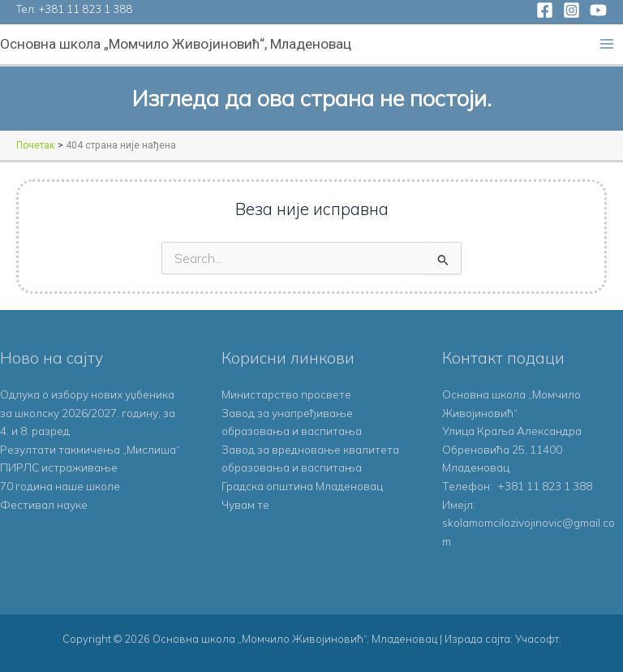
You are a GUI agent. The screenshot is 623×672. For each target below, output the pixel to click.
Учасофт (537, 639)
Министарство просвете (286, 394)
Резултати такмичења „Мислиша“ (90, 449)
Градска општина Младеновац (302, 486)
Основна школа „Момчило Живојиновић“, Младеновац (176, 44)
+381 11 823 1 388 (86, 9)
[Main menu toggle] (607, 44)
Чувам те (245, 504)
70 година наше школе (60, 486)
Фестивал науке (44, 504)
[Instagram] (571, 10)
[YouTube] (598, 10)
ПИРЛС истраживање (59, 467)
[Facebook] (545, 10)
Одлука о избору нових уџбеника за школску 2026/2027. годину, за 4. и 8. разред (88, 412)
